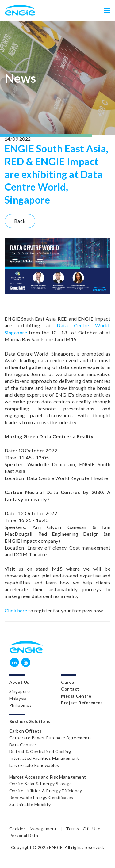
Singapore (19, 691)
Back (20, 221)
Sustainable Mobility (30, 804)
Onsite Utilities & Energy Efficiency (46, 791)
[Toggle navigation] (107, 10)
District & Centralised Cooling (40, 751)
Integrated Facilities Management (44, 758)
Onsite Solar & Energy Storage (41, 784)
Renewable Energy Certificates (41, 797)
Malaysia (18, 698)
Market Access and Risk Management (48, 777)
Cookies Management (33, 829)
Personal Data (24, 835)
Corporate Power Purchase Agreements (51, 738)
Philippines (20, 705)
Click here (16, 610)
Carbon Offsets (25, 731)
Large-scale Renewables (34, 765)
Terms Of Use (83, 829)
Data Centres (23, 745)
